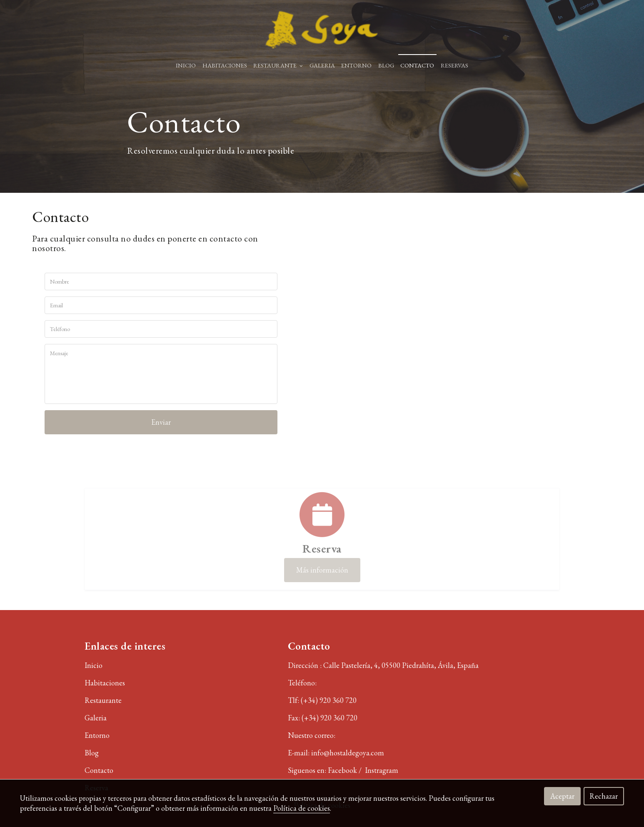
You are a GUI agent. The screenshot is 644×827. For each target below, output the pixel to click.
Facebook (343, 770)
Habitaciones (105, 683)
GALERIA (322, 65)
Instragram (382, 770)
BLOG (386, 65)
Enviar (161, 422)
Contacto (417, 65)
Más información (322, 570)
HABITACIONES (225, 65)
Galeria (96, 718)
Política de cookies (302, 808)
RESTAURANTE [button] (278, 65)
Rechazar (604, 796)
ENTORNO (356, 65)
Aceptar (562, 796)
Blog (92, 753)
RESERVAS (454, 65)
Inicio (186, 65)
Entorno (97, 735)
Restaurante (103, 700)
